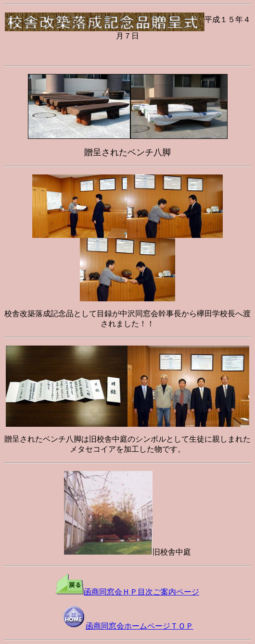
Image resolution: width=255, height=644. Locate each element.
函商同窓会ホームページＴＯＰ (128, 626)
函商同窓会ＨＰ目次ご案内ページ (127, 592)
